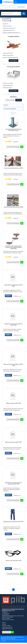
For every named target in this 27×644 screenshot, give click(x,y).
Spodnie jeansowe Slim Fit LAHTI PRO (14, 522)
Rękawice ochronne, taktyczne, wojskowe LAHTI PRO (14, 483)
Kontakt (4, 624)
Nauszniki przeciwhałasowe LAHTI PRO (14, 286)
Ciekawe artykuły (6, 626)
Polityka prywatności (7, 627)
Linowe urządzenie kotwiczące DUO (14, 168)
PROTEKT (16, 142)
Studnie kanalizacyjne (8, 85)
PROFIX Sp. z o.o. (17, 296)
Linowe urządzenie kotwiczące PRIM (14, 207)
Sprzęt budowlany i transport (10, 7)
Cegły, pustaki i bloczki (8, 53)
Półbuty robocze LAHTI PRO (14, 403)
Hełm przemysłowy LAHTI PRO (14, 442)
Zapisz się (19, 100)
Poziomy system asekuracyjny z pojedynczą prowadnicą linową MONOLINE (14, 247)
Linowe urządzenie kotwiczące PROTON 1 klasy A (14, 130)
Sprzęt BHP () (7, 19)
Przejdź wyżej (7, 21)
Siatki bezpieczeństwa (9, 30)
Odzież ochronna (7, 26)
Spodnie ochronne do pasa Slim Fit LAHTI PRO (14, 324)
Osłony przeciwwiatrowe (9, 28)
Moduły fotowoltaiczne (8, 55)
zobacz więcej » (14, 61)
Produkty (13, 6)
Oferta (4, 622)
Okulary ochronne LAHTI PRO (14, 560)
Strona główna (6, 6)
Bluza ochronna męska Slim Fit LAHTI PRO (14, 365)
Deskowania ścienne (7, 88)
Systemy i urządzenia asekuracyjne (11, 32)
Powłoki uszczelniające (8, 83)
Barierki (5, 24)
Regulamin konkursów (7, 629)
